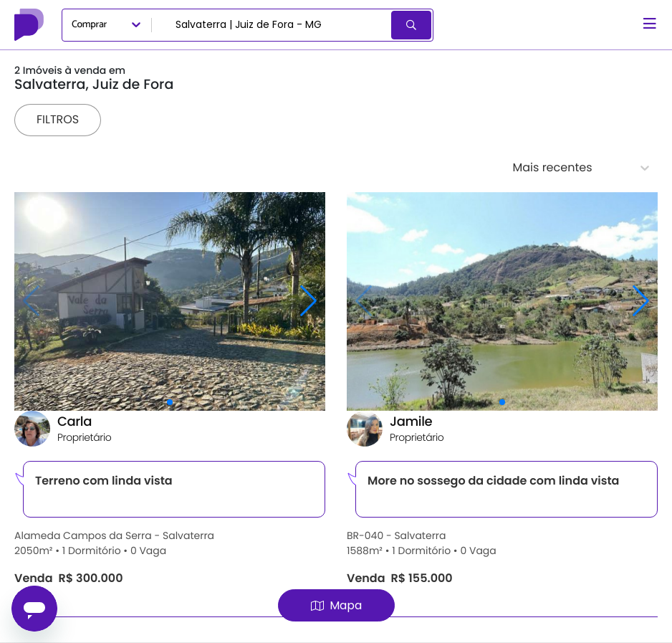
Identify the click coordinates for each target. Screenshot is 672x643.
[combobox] (273, 25)
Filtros (58, 119)
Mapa (336, 605)
